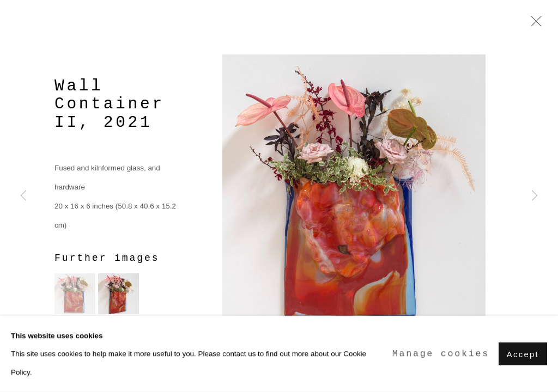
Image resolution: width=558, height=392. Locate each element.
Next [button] (535, 196)
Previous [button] (23, 196)
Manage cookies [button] (441, 354)
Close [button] (533, 24)
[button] (75, 294)
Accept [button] (523, 354)
